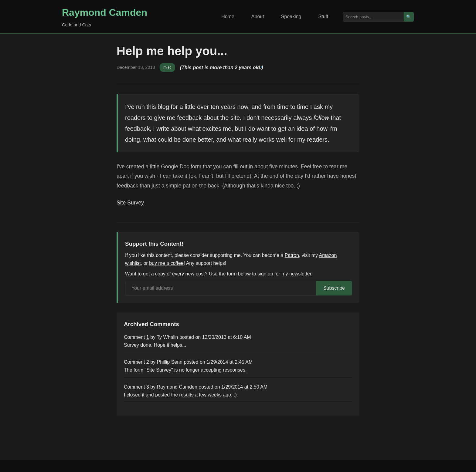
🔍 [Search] (409, 17)
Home (228, 17)
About (258, 17)
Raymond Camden (105, 12)
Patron (292, 255)
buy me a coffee (166, 263)
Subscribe (334, 288)
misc (167, 67)
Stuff (323, 17)
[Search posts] (373, 17)
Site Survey (130, 203)
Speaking (291, 17)
